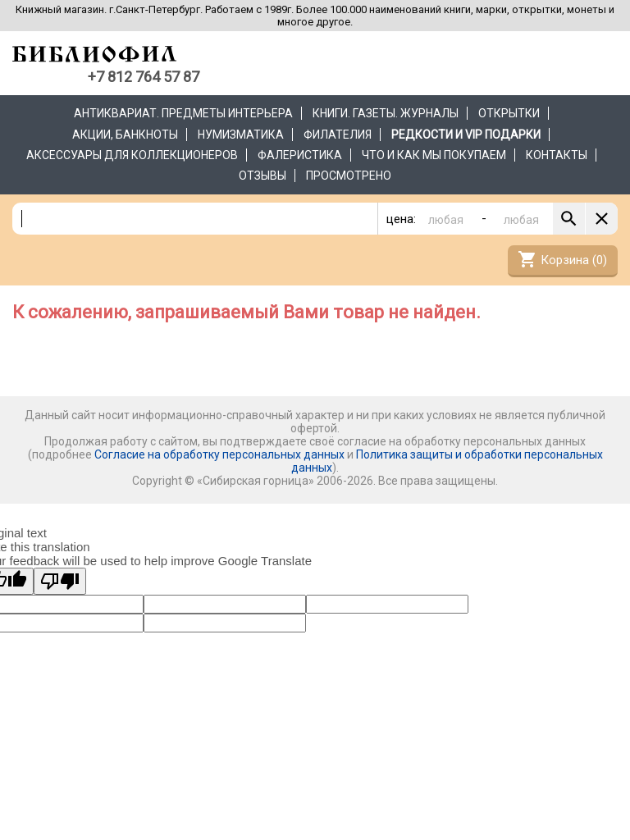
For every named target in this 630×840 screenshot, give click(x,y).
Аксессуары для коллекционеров (132, 155)
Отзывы (262, 176)
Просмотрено (349, 176)
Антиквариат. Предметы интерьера (183, 113)
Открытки (509, 113)
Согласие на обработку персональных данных (219, 454)
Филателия (338, 135)
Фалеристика (300, 155)
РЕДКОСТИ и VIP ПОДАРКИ (466, 135)
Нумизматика (241, 135)
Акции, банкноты (125, 135)
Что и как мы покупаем (434, 155)
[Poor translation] (60, 581)
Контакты (557, 155)
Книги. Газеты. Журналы (386, 113)
